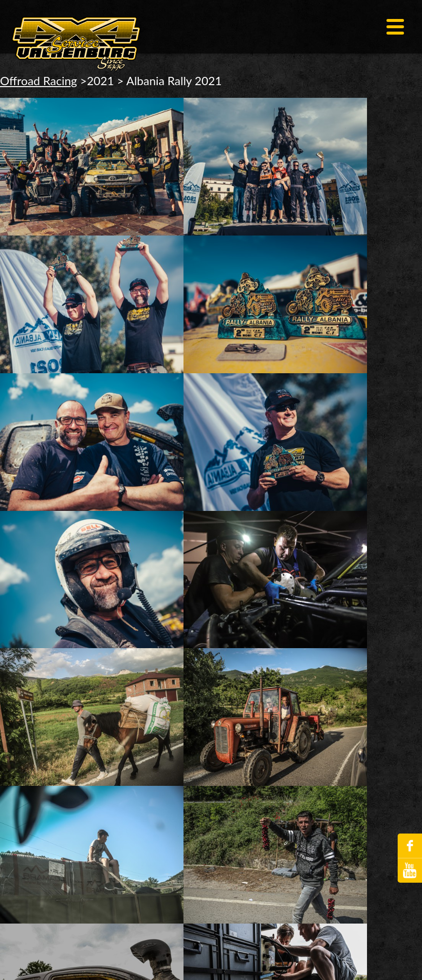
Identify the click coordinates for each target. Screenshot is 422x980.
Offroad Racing (38, 81)
